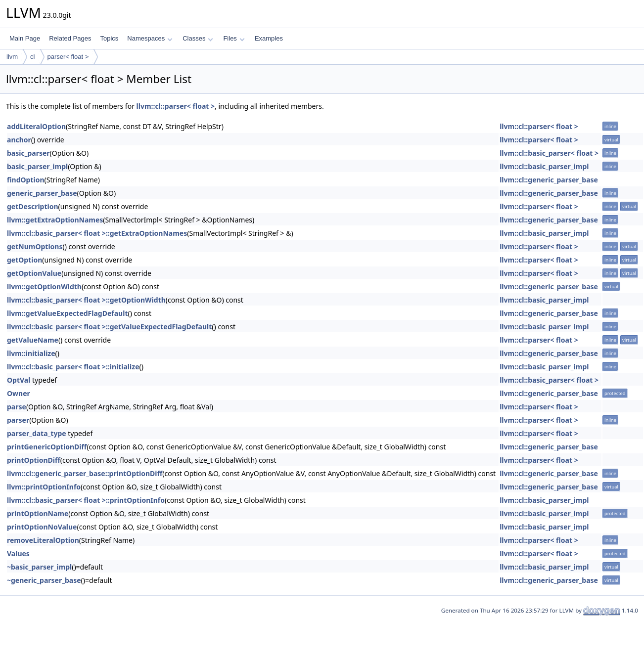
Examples (269, 38)
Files (234, 38)
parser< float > (68, 57)
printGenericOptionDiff (47, 447)
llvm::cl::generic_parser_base (549, 180)
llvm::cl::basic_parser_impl (544, 166)
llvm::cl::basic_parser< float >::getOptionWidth (86, 300)
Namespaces (150, 38)
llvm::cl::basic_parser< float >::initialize (73, 367)
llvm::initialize (31, 353)
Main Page (25, 38)
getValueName (33, 340)
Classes (198, 38)
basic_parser (28, 153)
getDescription (33, 206)
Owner (19, 393)
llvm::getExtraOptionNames (55, 220)
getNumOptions (35, 246)
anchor (19, 140)
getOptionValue (34, 273)
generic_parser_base (42, 193)
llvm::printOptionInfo (44, 487)
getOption (24, 260)
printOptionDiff (34, 460)
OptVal (19, 380)
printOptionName (38, 513)
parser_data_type (37, 433)
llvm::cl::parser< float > (176, 106)
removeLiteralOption (43, 540)
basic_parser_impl (37, 166)
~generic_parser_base (44, 580)
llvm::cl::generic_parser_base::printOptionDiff (85, 473)
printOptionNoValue (42, 527)
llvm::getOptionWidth (44, 287)
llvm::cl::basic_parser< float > (549, 153)
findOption (26, 180)
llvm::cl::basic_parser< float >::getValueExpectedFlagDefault (109, 327)
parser (18, 420)
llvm (12, 57)
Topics (109, 38)
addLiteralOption (36, 126)
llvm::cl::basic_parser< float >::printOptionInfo (86, 500)
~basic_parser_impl (39, 567)
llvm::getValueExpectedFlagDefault (67, 313)
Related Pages (70, 38)
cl (32, 57)
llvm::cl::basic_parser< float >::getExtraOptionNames (97, 233)
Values (18, 553)
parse (17, 407)
